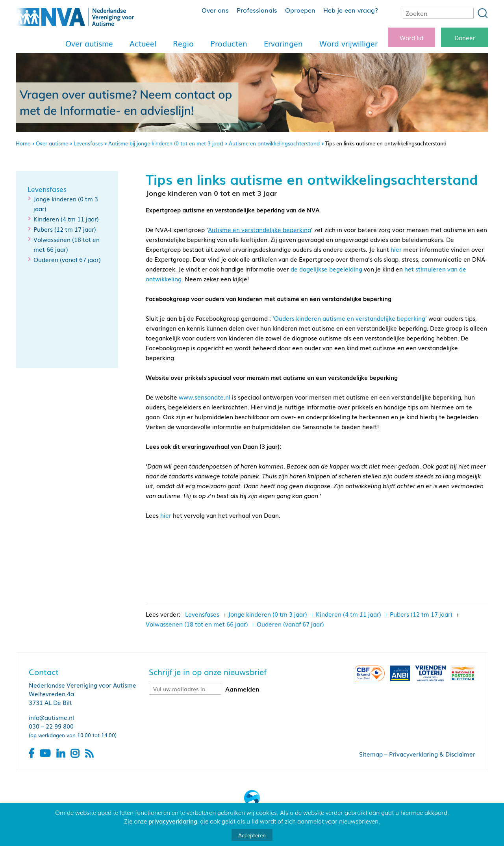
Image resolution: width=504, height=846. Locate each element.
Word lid (411, 37)
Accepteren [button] (252, 835)
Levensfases (88, 143)
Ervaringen (283, 43)
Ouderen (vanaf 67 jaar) (67, 259)
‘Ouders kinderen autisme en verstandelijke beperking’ (350, 318)
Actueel (143, 43)
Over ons (215, 10)
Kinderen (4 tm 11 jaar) (66, 219)
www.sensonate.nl (205, 397)
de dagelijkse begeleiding (326, 269)
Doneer (465, 37)
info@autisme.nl (51, 717)
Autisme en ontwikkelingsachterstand (274, 143)
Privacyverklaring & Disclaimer (432, 754)
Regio (183, 43)
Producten (229, 43)
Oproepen (300, 10)
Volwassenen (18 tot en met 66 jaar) (197, 624)
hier (396, 249)
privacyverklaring (173, 821)
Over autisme (89, 43)
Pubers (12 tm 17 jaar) (65, 229)
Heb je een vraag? (351, 10)
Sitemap (371, 754)
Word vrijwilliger (348, 43)
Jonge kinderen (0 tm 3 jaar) (268, 614)
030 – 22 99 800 (51, 726)
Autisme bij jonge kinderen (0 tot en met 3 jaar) (166, 143)
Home (23, 143)
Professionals (257, 10)
